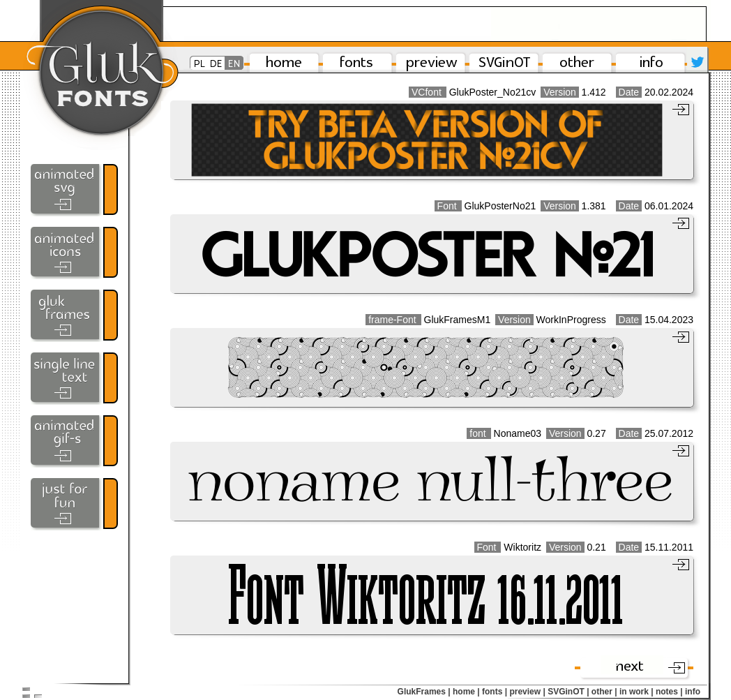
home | (466, 692)
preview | (527, 692)
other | (604, 692)
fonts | (495, 692)
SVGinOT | (568, 692)
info (693, 692)
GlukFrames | (424, 692)
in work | (636, 692)
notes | (669, 692)
